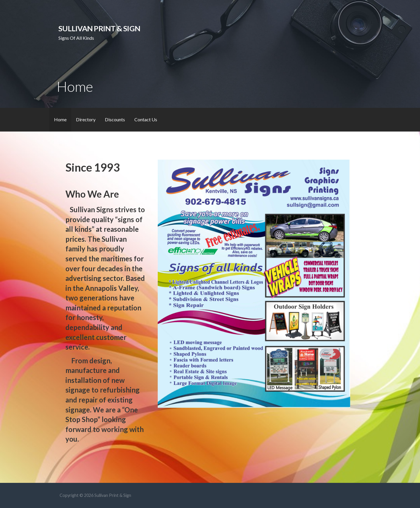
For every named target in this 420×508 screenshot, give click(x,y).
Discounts (115, 119)
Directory (86, 119)
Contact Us (146, 119)
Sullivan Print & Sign (99, 28)
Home (60, 119)
